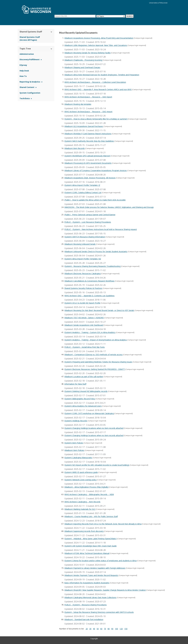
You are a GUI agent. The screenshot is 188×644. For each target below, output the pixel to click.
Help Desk (24, 71)
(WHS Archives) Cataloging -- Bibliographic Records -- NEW (89, 494)
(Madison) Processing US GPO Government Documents (88, 163)
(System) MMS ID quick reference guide (81, 472)
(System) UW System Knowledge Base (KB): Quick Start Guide (90, 546)
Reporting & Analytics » (31, 82)
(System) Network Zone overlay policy (80, 480)
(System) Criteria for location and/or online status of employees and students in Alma (100, 561)
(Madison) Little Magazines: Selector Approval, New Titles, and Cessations (96, 45)
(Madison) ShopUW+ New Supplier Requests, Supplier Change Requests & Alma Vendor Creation (105, 590)
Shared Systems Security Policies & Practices (83, 288)
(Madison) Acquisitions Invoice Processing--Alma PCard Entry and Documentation (99, 38)
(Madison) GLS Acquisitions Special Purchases (84, 126)
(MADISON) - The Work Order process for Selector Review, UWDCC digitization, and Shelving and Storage (109, 207)
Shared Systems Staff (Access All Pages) (30, 38)
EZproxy (23, 65)
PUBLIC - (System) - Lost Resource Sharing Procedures (88, 222)
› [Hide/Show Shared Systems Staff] (52, 32)
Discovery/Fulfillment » (31, 59)
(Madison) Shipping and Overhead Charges (82, 67)
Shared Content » (28, 87)
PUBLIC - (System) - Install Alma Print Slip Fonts (85, 347)
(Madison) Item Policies (74, 450)
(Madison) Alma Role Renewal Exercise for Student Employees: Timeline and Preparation (102, 75)
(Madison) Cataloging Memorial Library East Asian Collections (90, 597)
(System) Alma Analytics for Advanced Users (83, 406)
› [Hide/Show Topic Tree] (52, 49)
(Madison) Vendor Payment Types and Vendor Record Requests (91, 575)
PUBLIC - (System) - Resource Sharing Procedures (86, 605)
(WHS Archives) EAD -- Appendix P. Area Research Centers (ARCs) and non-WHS (98, 89)
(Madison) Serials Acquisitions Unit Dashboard (84, 325)
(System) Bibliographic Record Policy (80, 399)
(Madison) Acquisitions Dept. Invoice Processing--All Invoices (90, 178)
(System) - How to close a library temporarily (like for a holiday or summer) (96, 119)
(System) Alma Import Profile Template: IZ (82, 185)
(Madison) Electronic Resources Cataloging (82, 273)
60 (101, 629)
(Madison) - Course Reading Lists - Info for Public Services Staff (91, 516)
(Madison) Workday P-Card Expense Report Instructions (88, 134)
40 (94, 629)
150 (126, 629)
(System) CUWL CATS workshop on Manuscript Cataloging (89, 413)
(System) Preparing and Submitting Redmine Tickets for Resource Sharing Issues (98, 362)
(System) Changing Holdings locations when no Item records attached (94, 428)
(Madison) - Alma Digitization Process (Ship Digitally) (86, 487)
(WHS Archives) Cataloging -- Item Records (82, 502)
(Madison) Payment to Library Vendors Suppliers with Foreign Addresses (95, 568)
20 (87, 629)
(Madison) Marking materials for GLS (80, 509)
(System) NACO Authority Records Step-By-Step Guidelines (89, 141)
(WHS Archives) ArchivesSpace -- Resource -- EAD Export (88, 97)
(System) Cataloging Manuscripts (78, 458)
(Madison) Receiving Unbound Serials (80, 244)
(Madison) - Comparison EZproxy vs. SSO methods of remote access (93, 354)
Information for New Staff (75, 384)
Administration (27, 54)
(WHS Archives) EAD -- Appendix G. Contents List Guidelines (89, 296)
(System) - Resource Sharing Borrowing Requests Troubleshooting (92, 266)
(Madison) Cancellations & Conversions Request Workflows (89, 281)
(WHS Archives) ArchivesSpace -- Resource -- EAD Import (88, 112)
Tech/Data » (26, 98)
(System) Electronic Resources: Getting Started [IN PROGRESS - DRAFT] (95, 369)
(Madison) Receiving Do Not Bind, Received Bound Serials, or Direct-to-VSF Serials (99, 310)
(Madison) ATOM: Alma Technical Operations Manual (87, 553)
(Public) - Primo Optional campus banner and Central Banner (90, 215)
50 (98, 629)
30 (90, 629)
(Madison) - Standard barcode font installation (84, 619)
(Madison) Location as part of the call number (84, 377)
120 (121, 629)
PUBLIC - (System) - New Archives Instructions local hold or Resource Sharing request (101, 229)
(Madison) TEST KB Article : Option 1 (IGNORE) (84, 318)
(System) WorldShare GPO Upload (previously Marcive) (87, 156)
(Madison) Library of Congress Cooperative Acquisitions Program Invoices (96, 170)
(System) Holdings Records (76, 421)
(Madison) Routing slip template (78, 104)
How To (23, 76)
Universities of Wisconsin (158, 3)
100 (116, 629)
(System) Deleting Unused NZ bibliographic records (86, 391)
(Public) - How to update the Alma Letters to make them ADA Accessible (95, 200)
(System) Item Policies (74, 443)
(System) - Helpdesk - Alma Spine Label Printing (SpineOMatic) (91, 539)
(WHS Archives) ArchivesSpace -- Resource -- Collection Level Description (95, 82)
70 (105, 629)
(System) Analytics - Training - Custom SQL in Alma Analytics (90, 332)
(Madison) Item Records (75, 148)
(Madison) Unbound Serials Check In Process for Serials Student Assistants (96, 251)
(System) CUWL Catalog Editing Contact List (83, 192)
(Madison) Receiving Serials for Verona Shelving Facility (87, 53)
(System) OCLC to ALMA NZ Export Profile (82, 303)
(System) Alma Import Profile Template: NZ (83, 259)
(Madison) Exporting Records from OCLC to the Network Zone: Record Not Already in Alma (103, 524)
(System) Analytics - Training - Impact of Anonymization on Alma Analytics (96, 340)
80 (109, 629)
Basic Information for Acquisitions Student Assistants (87, 583)
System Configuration (30, 93)
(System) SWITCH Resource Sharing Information (85, 237)
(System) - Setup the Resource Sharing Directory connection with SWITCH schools (99, 612)
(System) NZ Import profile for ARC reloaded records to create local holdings (97, 465)
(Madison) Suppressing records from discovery (84, 531)
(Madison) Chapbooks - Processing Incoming (83, 60)
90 (112, 629)
